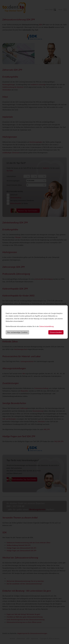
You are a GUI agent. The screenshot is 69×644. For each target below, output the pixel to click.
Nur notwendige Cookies (17, 332)
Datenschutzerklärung (46, 326)
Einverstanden (56, 332)
